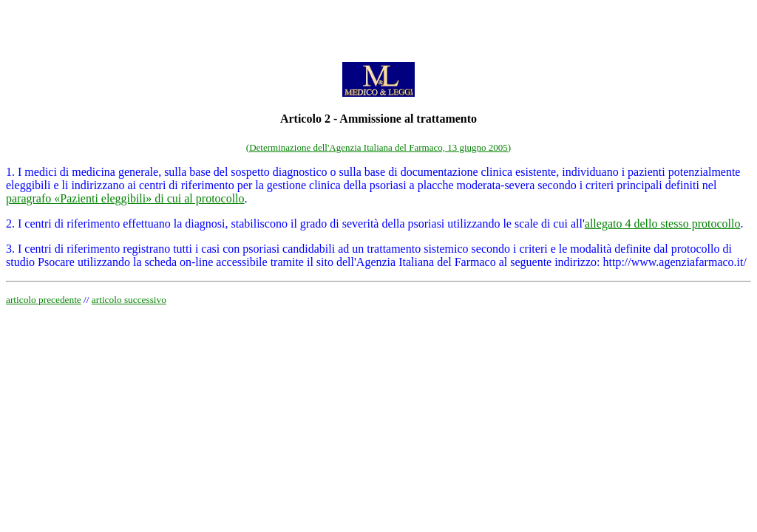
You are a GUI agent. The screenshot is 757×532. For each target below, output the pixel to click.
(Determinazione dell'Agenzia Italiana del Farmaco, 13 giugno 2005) (378, 147)
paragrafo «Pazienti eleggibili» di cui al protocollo (125, 198)
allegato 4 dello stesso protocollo (663, 224)
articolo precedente (44, 300)
